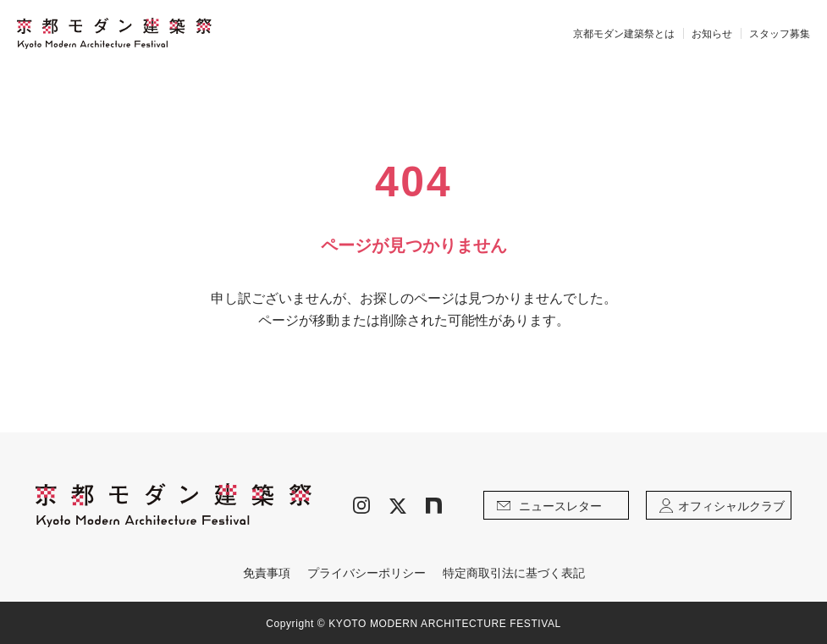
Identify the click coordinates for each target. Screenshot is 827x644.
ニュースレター (549, 506)
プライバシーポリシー (367, 573)
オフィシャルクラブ (722, 506)
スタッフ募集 (780, 34)
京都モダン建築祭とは (624, 34)
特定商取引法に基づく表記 (514, 573)
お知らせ (712, 34)
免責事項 (267, 573)
